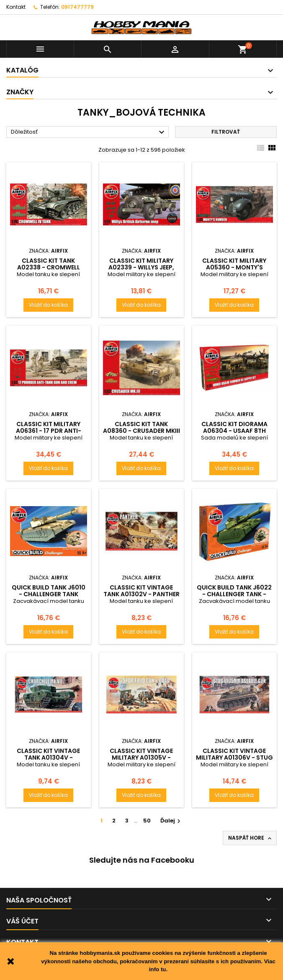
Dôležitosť (89, 132)
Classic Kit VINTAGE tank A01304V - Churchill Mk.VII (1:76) (48, 758)
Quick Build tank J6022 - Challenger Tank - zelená (234, 594)
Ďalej (171, 821)
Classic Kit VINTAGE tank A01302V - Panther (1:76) (141, 594)
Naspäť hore (251, 838)
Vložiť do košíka (48, 305)
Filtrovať (226, 132)
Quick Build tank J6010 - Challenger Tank (49, 591)
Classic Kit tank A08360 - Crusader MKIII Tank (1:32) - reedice (141, 431)
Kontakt (16, 7)
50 (147, 821)
